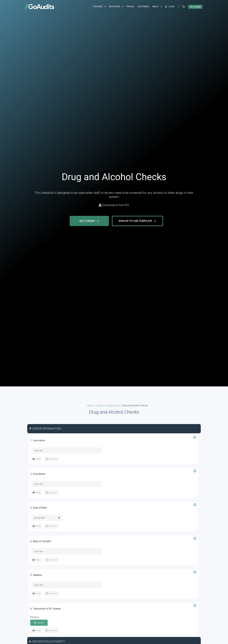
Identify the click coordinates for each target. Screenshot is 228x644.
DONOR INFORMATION (47, 429)
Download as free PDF (114, 205)
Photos (35, 617)
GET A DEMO (195, 7)
